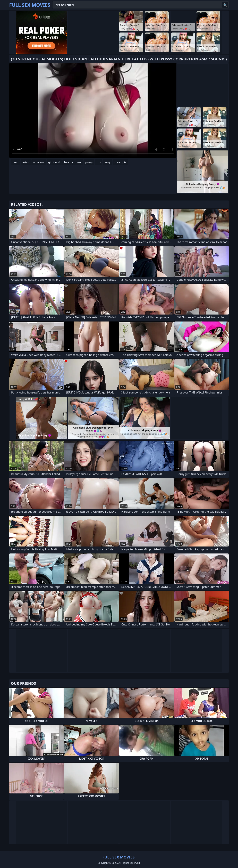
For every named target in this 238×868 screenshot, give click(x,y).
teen (15, 162)
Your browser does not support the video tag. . (93, 110)
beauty (69, 162)
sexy (108, 162)
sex (79, 162)
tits (99, 162)
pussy (89, 162)
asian (26, 162)
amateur (39, 162)
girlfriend (54, 162)
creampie (120, 162)
